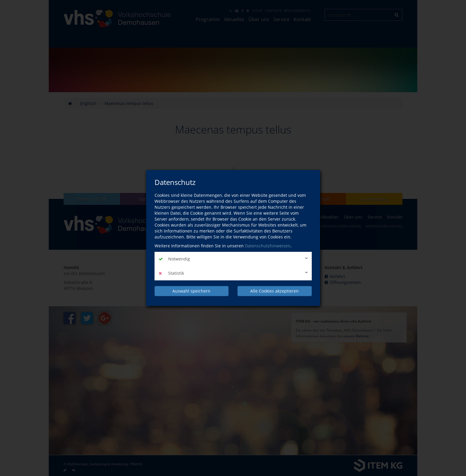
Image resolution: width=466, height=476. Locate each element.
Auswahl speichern (191, 291)
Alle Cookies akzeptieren (274, 291)
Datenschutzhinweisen (268, 246)
